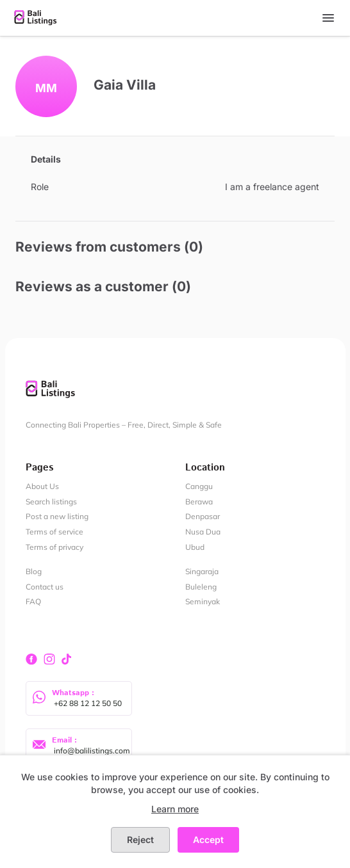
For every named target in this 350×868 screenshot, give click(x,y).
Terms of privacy (54, 547)
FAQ (33, 601)
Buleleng (201, 587)
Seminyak (203, 601)
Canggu (199, 486)
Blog (34, 571)
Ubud (195, 547)
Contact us (45, 587)
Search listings (51, 502)
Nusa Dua (203, 532)
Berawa (199, 502)
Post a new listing (57, 516)
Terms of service (54, 532)
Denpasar (203, 516)
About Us (42, 486)
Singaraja (202, 571)
